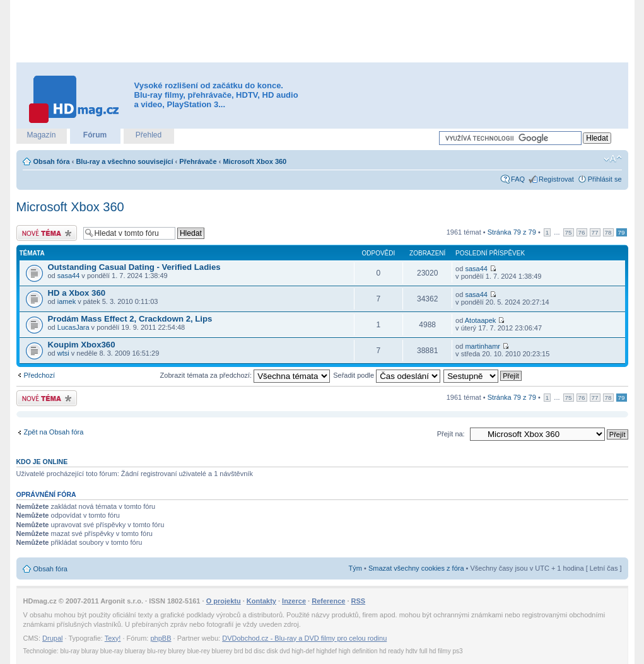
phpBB (161, 638)
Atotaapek (481, 320)
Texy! (113, 638)
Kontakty (261, 601)
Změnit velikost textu (613, 159)
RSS (359, 601)
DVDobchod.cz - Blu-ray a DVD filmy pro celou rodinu (304, 638)
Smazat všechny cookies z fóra (416, 568)
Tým (355, 568)
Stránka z (512, 232)
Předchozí (40, 375)
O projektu (224, 601)
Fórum (95, 135)
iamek (67, 301)
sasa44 (68, 276)
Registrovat (556, 179)
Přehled (149, 135)
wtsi (63, 353)
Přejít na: (451, 434)
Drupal (52, 638)
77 (595, 232)
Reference (328, 601)
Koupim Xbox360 (82, 345)
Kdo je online (42, 462)
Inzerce (294, 601)
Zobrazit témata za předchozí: (245, 375)
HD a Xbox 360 (77, 293)
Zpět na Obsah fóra (54, 432)
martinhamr (483, 346)
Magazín (41, 135)
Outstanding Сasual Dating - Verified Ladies (134, 267)
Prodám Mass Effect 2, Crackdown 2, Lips (130, 319)
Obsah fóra (52, 161)
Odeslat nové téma (47, 233)
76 (582, 232)
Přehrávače (198, 161)
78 (608, 232)
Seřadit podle (387, 375)
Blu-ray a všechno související (124, 161)
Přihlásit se (605, 179)
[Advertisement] (322, 32)
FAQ (518, 179)
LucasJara (73, 327)
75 (569, 232)
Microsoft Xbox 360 (255, 161)
